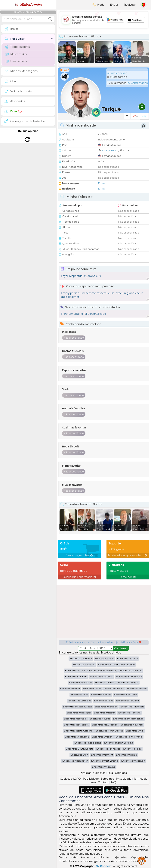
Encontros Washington (75, 761)
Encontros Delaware (80, 683)
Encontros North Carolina (78, 731)
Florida (124, 150)
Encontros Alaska (105, 658)
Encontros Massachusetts (77, 707)
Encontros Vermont (102, 755)
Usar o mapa (16, 61)
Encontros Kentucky (125, 695)
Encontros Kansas (101, 695)
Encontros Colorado (76, 677)
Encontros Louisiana (80, 701)
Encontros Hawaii (70, 689)
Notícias (86, 773)
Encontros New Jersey (77, 725)
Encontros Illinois (114, 689)
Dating (28, 5)
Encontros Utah (79, 755)
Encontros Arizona (128, 658)
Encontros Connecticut (129, 677)
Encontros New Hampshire (128, 719)
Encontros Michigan (106, 707)
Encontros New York (132, 725)
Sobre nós (107, 779)
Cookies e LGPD (71, 779)
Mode (98, 5)
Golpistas (99, 773)
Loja (110, 773)
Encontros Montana (129, 713)
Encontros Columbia (102, 677)
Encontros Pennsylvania (129, 737)
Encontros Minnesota (132, 707)
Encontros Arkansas (84, 664)
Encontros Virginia (126, 755)
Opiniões (121, 773)
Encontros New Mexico (105, 725)
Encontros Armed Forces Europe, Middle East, (91, 671)
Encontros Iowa (79, 695)
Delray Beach (110, 150)
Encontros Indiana (137, 689)
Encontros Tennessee (108, 749)
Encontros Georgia (128, 683)
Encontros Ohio (135, 731)
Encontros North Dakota (109, 731)
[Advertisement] (104, 20)
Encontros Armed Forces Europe (116, 664)
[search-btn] (50, 19)
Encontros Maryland (128, 701)
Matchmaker (16, 54)
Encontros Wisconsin (133, 761)
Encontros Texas (132, 749)
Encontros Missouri (105, 713)
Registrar (130, 5)
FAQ (113, 782)
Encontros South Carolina (119, 743)
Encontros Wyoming (104, 767)
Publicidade (91, 779)
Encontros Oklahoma (77, 737)
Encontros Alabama (81, 658)
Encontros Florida (105, 683)
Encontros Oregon (102, 737)
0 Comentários (138, 83)
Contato (103, 782)
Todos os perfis (17, 47)
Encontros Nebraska (75, 719)
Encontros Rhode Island (88, 743)
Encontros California (131, 671)
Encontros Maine (104, 701)
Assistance (142, 860)
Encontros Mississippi (79, 713)
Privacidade (124, 779)
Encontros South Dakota (80, 749)
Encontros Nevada (100, 719)
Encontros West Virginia (105, 761)
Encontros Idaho (92, 689)
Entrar (114, 5)
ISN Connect (103, 866)
